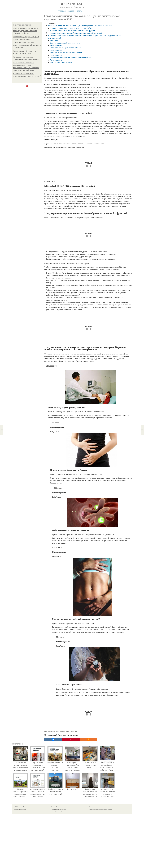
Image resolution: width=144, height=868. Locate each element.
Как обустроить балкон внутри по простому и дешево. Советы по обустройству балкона (26, 31)
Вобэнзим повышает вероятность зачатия (66, 53)
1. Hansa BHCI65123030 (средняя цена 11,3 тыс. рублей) (71, 28)
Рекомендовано (56, 45)
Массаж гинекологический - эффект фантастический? (70, 58)
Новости (71, 11)
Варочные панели (65, 731)
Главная (62, 11)
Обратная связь (92, 807)
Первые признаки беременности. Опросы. (66, 48)
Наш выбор (54, 41)
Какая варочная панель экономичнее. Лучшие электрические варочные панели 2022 (80, 26)
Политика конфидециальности (58, 809)
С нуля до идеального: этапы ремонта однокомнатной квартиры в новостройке (27, 45)
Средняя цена (74, 731)
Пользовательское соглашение (64, 807)
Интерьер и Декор (72, 4)
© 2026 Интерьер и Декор (20, 807)
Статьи (80, 11)
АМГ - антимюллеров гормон (61, 63)
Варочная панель (55, 731)
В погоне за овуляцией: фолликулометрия (66, 43)
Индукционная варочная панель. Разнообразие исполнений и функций (75, 33)
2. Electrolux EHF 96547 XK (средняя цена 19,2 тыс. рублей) (73, 31)
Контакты (53, 807)
